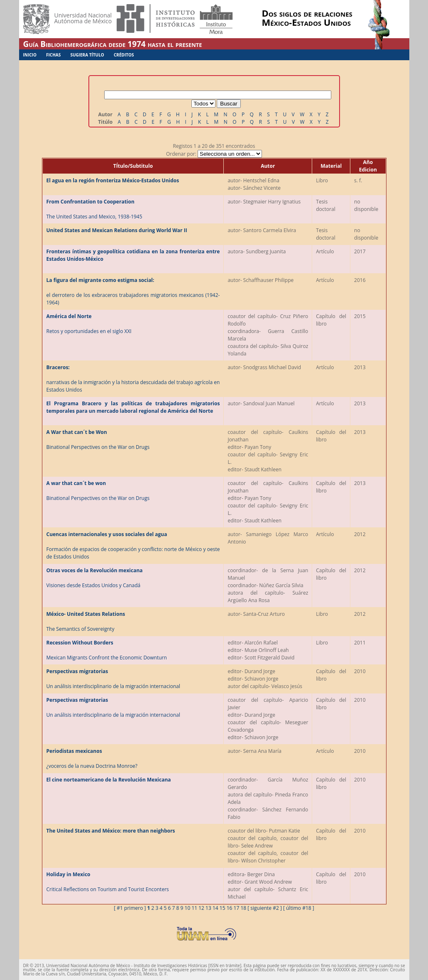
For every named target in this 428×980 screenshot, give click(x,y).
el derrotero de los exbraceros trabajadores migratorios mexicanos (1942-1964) (133, 291)
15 (223, 908)
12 (201, 908)
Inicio (30, 55)
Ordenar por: (214, 154)
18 (243, 908)
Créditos (124, 55)
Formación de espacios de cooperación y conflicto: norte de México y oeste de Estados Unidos (133, 545)
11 (194, 908)
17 (237, 908)
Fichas (53, 55)
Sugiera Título (87, 55)
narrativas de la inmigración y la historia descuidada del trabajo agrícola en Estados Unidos (133, 379)
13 (208, 908)
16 (230, 908)
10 (188, 908)
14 (215, 908)
